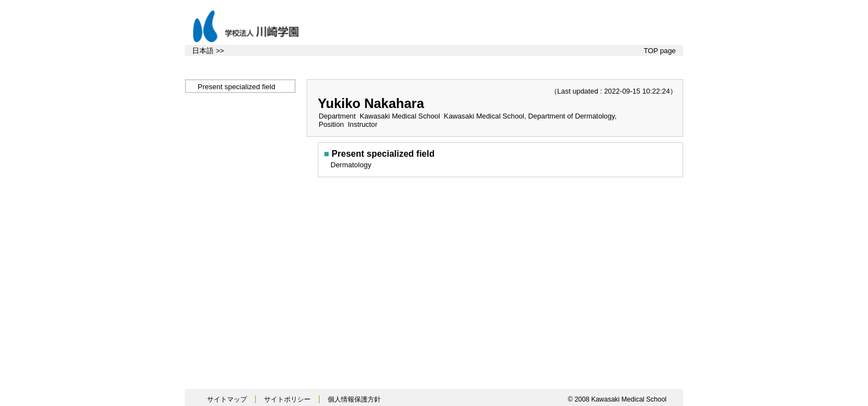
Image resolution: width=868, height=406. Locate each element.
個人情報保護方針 (354, 399)
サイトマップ (227, 399)
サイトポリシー (287, 399)
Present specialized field (236, 87)
